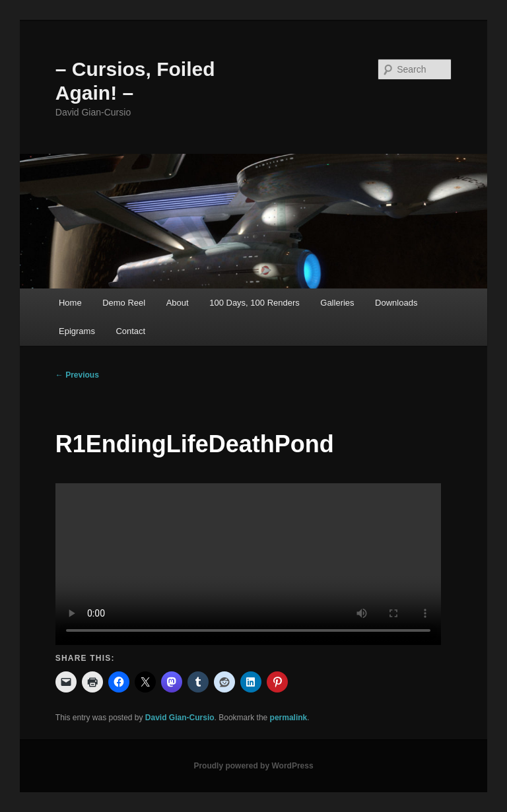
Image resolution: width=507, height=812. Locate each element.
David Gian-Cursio (180, 718)
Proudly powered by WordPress (253, 766)
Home (70, 303)
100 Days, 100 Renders (254, 303)
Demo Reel (124, 303)
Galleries (337, 303)
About (178, 303)
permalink (289, 718)
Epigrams (77, 331)
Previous (77, 375)
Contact (130, 331)
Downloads (396, 303)
